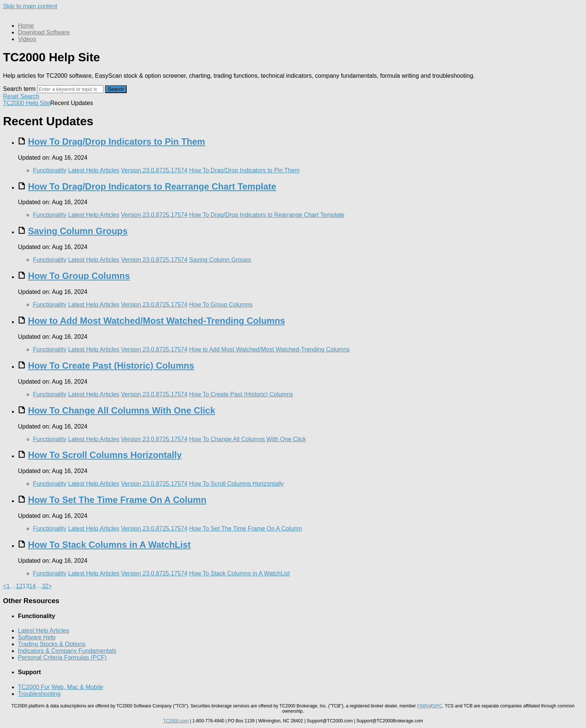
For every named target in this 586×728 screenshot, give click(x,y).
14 (33, 586)
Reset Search (21, 96)
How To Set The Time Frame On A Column (117, 500)
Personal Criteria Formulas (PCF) (62, 658)
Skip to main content (30, 6)
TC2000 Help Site (27, 103)
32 (45, 586)
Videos (27, 39)
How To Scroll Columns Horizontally (105, 455)
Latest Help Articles (94, 170)
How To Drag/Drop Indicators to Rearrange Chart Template (152, 186)
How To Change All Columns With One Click (122, 410)
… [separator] (13, 586)
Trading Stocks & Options (52, 644)
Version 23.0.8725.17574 (154, 170)
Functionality (50, 170)
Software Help (37, 637)
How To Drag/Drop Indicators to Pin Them (117, 142)
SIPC (437, 706)
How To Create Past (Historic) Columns (111, 365)
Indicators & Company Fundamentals (67, 651)
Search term (19, 89)
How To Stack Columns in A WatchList (110, 545)
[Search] (70, 89)
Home (26, 26)
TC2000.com (176, 721)
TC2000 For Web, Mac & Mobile (61, 687)
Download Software (44, 32)
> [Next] (50, 586)
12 (19, 586)
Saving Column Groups (78, 231)
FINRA (424, 706)
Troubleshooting (39, 694)
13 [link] (26, 586)
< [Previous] (5, 586)
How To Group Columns (79, 276)
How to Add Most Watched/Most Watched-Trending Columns (157, 321)
